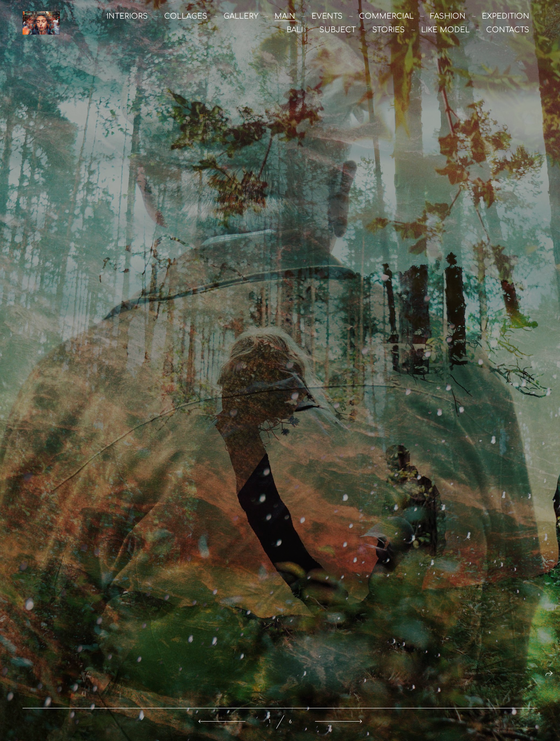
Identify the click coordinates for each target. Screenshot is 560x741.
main (285, 16)
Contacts (508, 30)
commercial (386, 16)
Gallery (241, 16)
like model (445, 30)
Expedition (506, 16)
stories (388, 30)
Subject (338, 30)
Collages (186, 16)
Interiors (127, 16)
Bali (295, 30)
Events (327, 16)
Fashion (448, 16)
